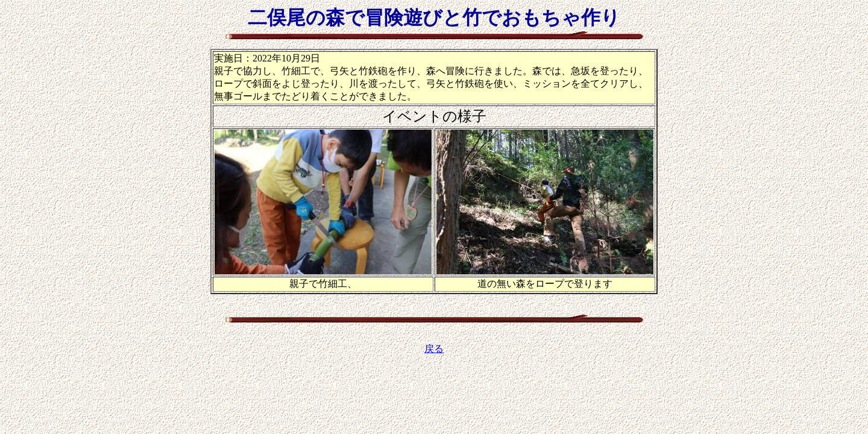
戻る (434, 349)
